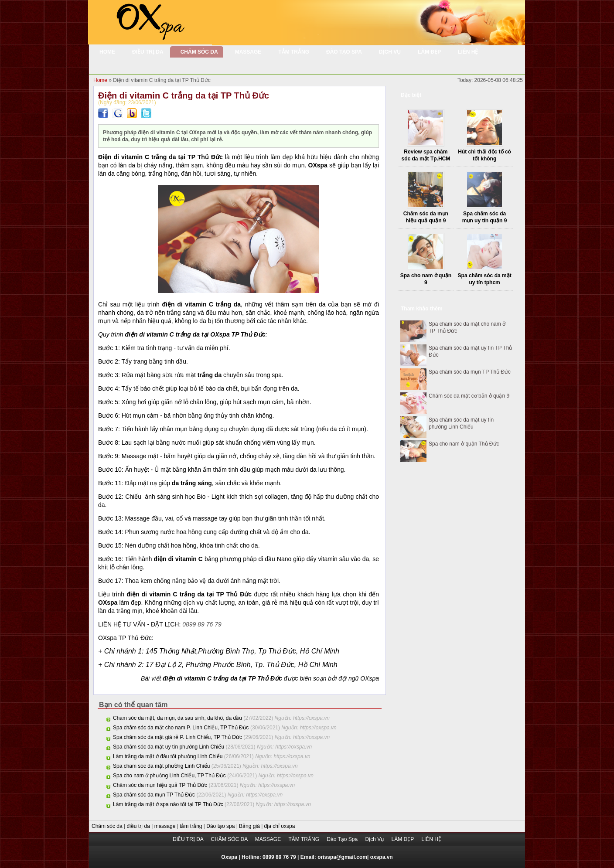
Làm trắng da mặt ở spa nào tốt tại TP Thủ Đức (168, 804)
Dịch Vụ (375, 839)
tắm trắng (192, 826)
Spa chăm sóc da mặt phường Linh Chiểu (161, 766)
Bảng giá (250, 826)
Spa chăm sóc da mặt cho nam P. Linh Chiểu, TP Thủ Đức (181, 728)
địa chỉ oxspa (280, 826)
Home (101, 80)
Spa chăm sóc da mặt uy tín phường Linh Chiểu (169, 747)
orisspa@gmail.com (342, 857)
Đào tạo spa (221, 826)
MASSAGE (269, 839)
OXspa (370, 678)
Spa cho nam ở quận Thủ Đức (464, 444)
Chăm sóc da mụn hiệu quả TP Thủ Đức (160, 785)
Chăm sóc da (108, 826)
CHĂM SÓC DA (230, 839)
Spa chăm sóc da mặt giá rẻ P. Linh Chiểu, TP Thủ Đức (177, 737)
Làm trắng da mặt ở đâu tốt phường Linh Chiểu (168, 756)
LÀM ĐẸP (403, 839)
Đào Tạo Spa (343, 839)
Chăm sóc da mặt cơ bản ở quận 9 (469, 396)
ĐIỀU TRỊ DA (189, 839)
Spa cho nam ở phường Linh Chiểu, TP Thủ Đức (169, 776)
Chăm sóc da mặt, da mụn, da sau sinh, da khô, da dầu (177, 718)
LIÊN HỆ (431, 839)
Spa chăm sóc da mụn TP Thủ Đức (154, 795)
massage (166, 826)
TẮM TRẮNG (305, 839)
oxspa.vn (382, 857)
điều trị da (139, 826)
